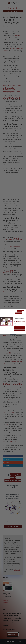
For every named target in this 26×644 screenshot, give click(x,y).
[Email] (20, 326)
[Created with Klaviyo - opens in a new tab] (13, 334)
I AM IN (19, 330)
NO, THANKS (19, 332)
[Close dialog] (25, 310)
